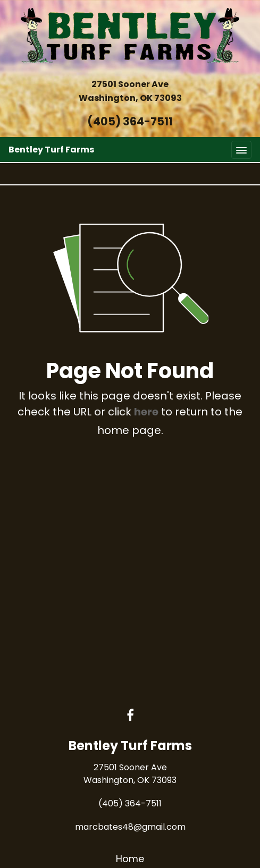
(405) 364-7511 (130, 121)
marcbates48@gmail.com (130, 827)
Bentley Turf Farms (51, 150)
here (146, 412)
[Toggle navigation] (241, 150)
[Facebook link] (130, 716)
